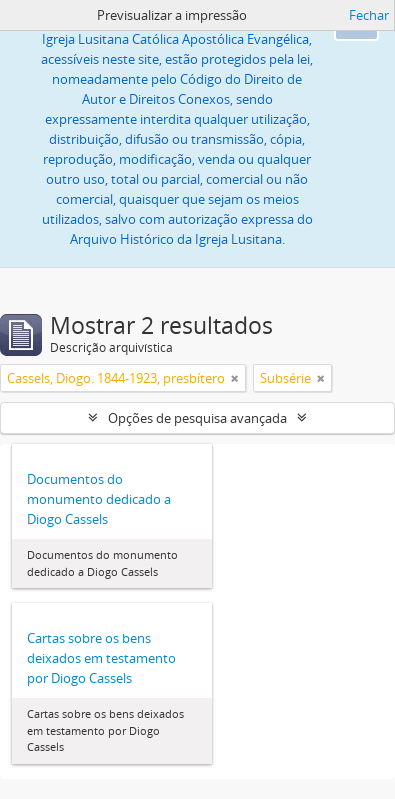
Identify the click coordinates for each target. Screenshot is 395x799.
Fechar (369, 15)
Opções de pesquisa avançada (197, 418)
